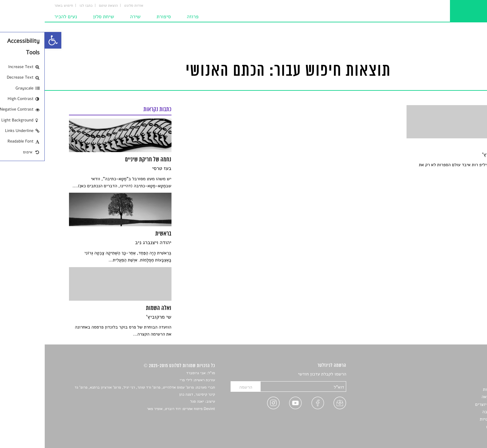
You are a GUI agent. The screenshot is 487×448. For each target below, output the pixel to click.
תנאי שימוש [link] (452, 427)
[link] (8, 40)
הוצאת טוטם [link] (64, 6)
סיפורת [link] (119, 17)
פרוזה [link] (148, 17)
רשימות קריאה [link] (450, 397)
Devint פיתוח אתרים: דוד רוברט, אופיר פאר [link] (136, 409)
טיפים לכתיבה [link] (450, 412)
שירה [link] (91, 17)
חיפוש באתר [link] (19, 6)
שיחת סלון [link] (59, 17)
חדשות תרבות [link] (450, 389)
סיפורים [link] (456, 374)
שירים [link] (457, 382)
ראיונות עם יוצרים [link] (447, 404)
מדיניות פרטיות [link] (449, 419)
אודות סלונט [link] (89, 6)
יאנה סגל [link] (152, 402)
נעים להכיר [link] (21, 17)
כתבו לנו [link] (41, 6)
